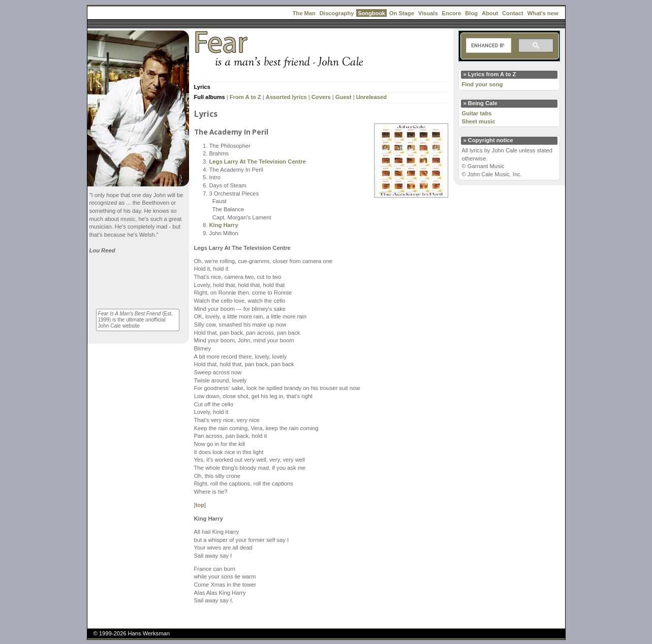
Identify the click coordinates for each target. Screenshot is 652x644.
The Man (304, 13)
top (200, 505)
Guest (344, 97)
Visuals (428, 13)
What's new (543, 13)
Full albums (210, 97)
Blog (471, 13)
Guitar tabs (477, 113)
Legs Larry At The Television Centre (258, 162)
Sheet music (479, 121)
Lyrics (202, 87)
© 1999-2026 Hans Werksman (132, 633)
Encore (451, 13)
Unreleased (371, 97)
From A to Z (245, 97)
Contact (513, 13)
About (490, 13)
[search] (488, 46)
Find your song (483, 84)
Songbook (371, 13)
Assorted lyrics (286, 97)
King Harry (224, 225)
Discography (337, 13)
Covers (321, 97)
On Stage (402, 13)
